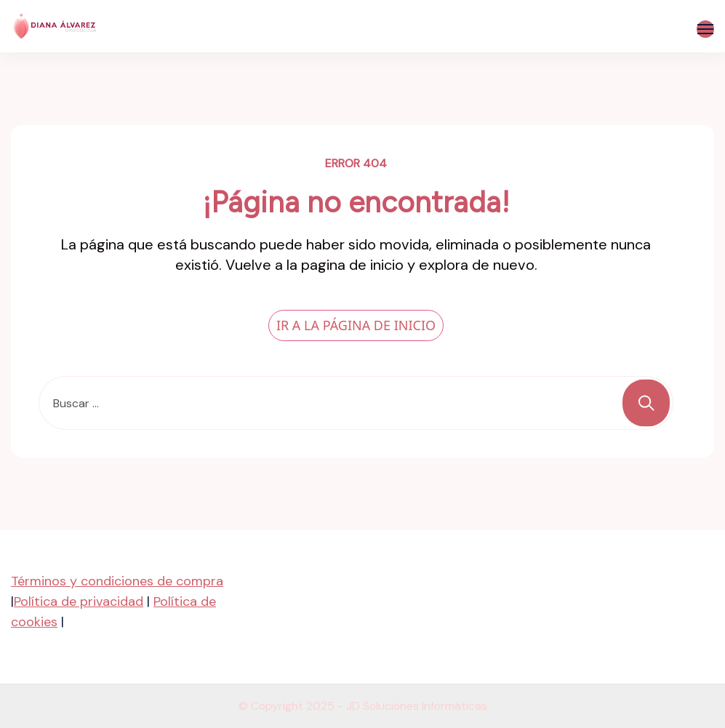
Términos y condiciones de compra (117, 581)
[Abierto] (705, 29)
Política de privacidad (79, 601)
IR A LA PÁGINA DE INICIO (356, 325)
